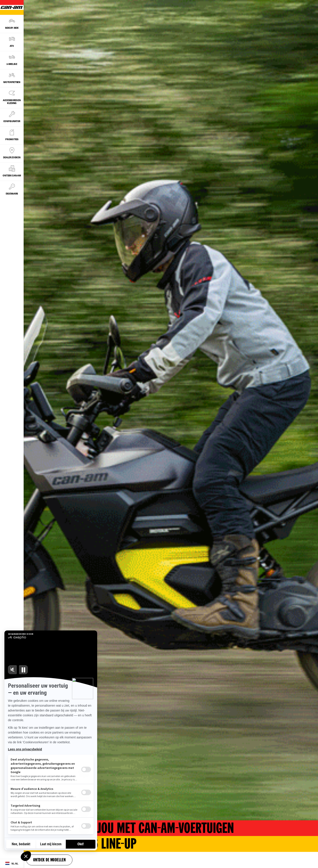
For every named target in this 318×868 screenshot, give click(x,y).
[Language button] (12, 864)
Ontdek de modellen (49, 860)
